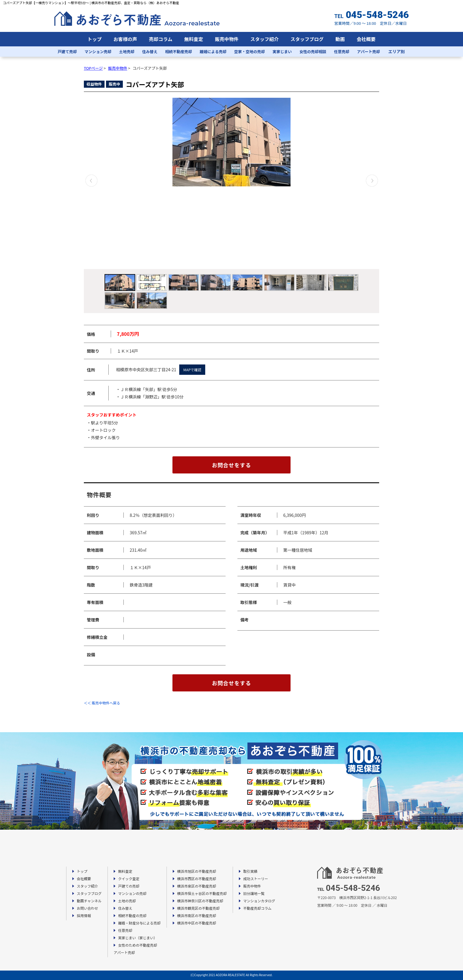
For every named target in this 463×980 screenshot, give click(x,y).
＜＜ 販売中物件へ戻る (102, 703)
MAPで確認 (192, 370)
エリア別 (397, 51)
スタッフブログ (307, 39)
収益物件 (94, 84)
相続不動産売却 (178, 52)
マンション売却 (98, 52)
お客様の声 (125, 39)
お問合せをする (232, 465)
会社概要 (366, 39)
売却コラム (161, 39)
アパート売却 (369, 52)
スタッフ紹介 (265, 39)
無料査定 (194, 39)
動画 (340, 39)
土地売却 (127, 52)
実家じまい (282, 52)
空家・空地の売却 (250, 52)
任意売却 (342, 52)
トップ (94, 39)
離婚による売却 (213, 52)
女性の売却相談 (313, 52)
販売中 (114, 84)
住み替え (150, 52)
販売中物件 (227, 39)
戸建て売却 (67, 52)
